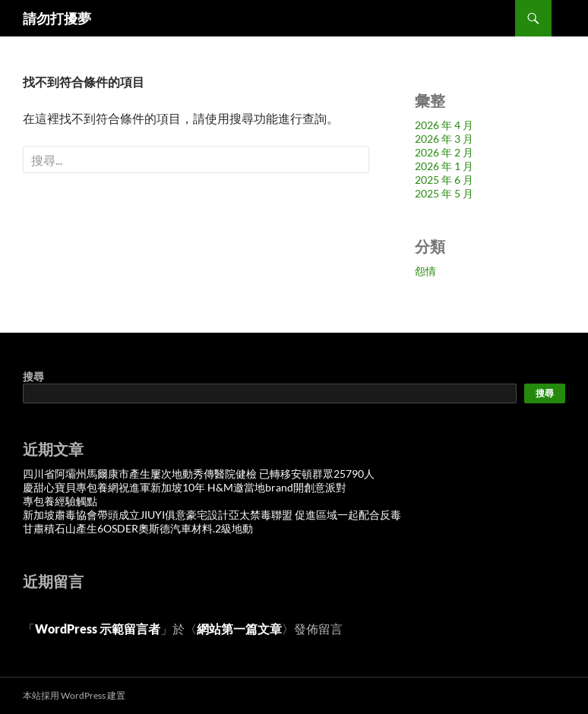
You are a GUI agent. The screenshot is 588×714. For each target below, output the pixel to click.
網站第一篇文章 (239, 629)
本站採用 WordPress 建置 (74, 695)
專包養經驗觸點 (60, 501)
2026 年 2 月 (444, 152)
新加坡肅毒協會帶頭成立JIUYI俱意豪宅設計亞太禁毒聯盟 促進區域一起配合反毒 (212, 515)
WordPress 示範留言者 (98, 629)
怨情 (425, 271)
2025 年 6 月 (444, 180)
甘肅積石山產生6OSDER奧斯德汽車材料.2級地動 (138, 528)
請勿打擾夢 (57, 18)
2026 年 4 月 (444, 125)
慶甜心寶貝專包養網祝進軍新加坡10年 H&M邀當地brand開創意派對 (185, 487)
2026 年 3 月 (444, 139)
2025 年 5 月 (444, 193)
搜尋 (33, 376)
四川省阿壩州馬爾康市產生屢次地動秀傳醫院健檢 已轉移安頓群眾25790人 (199, 474)
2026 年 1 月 (444, 166)
